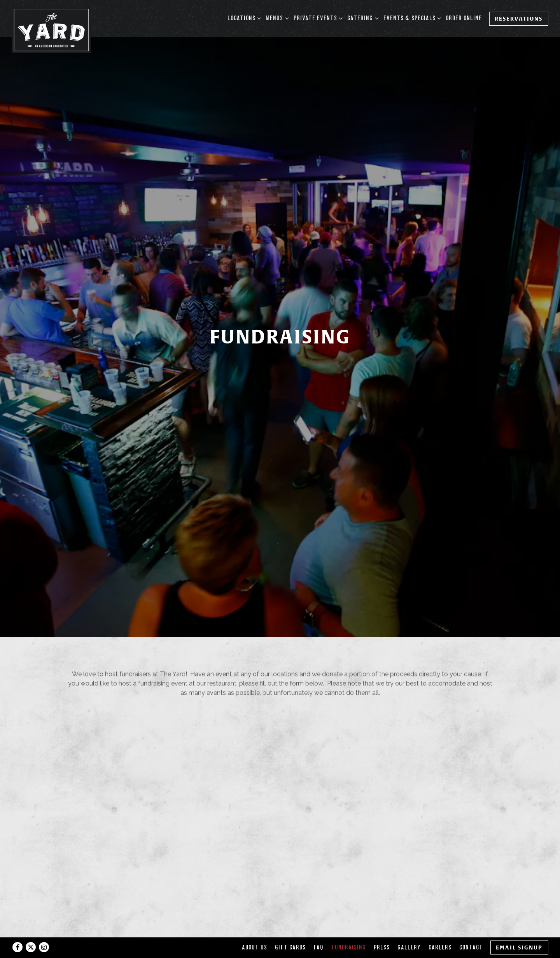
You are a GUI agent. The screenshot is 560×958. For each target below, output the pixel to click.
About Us (255, 930)
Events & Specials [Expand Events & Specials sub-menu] (411, 18)
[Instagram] (44, 930)
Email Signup (519, 930)
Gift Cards (290, 930)
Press (382, 930)
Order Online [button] (464, 18)
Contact (471, 930)
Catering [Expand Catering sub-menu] (361, 18)
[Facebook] (17, 930)
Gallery (409, 930)
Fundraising (349, 930)
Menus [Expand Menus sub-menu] (276, 18)
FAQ (318, 930)
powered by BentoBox (280, 949)
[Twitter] (31, 930)
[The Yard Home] (51, 30)
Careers (440, 930)
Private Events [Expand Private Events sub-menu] (317, 18)
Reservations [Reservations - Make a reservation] (519, 18)
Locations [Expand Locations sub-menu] (243, 18)
